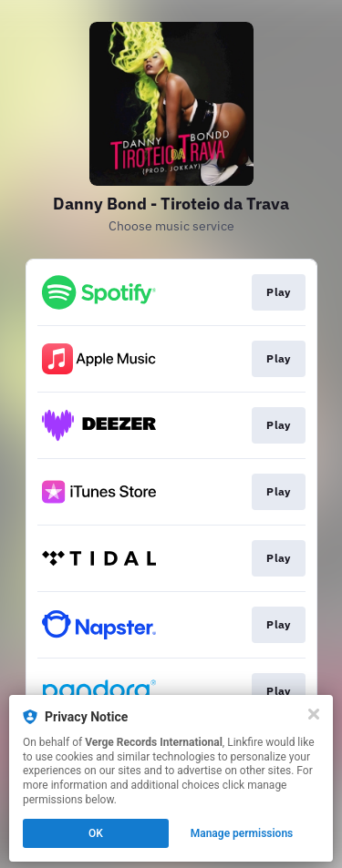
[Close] (314, 714)
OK (96, 833)
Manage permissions (242, 833)
